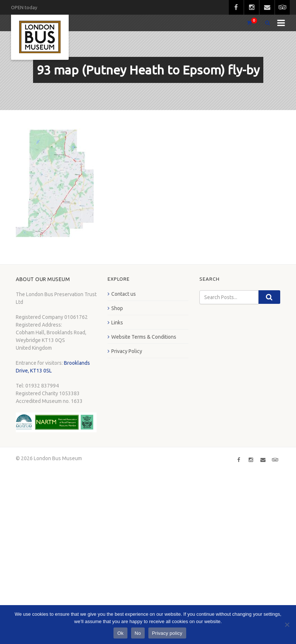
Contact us (124, 294)
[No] (287, 625)
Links (117, 323)
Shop (117, 308)
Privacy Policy (127, 351)
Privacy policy (167, 633)
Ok (120, 633)
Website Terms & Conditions (144, 337)
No (138, 633)
